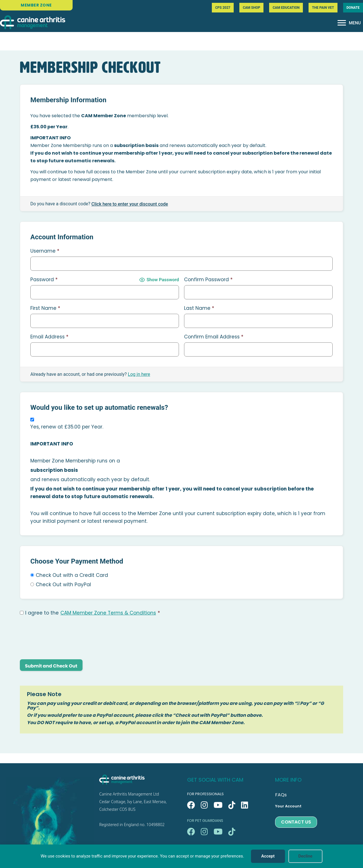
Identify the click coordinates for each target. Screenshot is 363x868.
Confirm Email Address (214, 337)
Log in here (139, 374)
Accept (268, 856)
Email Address (49, 337)
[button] (191, 805)
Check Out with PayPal (63, 585)
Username (45, 251)
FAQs (281, 795)
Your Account (288, 806)
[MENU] (349, 23)
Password (44, 280)
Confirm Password (208, 280)
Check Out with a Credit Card (72, 575)
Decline (305, 856)
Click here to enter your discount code (130, 204)
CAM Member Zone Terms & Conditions (108, 613)
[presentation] (63, 638)
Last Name (199, 308)
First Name (45, 308)
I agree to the (90, 613)
